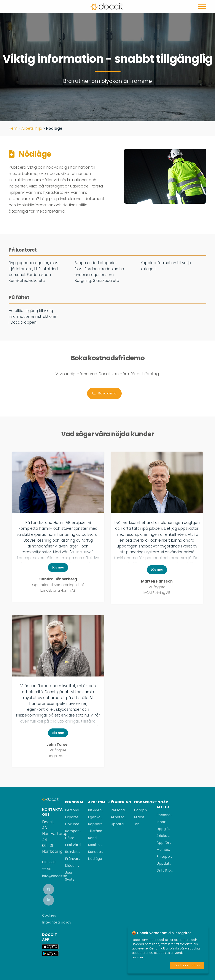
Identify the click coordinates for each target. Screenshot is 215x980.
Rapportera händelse (96, 824)
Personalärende (73, 810)
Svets (70, 879)
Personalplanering (119, 810)
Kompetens (73, 831)
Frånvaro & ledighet (73, 859)
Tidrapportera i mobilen (142, 810)
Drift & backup (165, 870)
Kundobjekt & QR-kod (96, 852)
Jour (69, 873)
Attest (139, 817)
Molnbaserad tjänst (165, 850)
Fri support (165, 856)
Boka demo (104, 393)
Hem (13, 128)
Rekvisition (73, 852)
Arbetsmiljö (32, 128)
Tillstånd (95, 831)
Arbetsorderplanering (119, 817)
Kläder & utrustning (73, 866)
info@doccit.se (55, 876)
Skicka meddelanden (165, 836)
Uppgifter (165, 829)
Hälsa (70, 838)
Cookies (49, 915)
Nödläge (95, 859)
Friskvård (73, 845)
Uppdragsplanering (119, 824)
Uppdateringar (165, 863)
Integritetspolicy (57, 922)
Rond (92, 838)
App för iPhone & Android (165, 843)
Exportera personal (73, 817)
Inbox (161, 822)
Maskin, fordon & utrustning (96, 845)
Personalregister (165, 815)
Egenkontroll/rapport (96, 817)
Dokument (73, 824)
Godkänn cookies (187, 965)
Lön (136, 824)
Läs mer (58, 567)
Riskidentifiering (96, 810)
